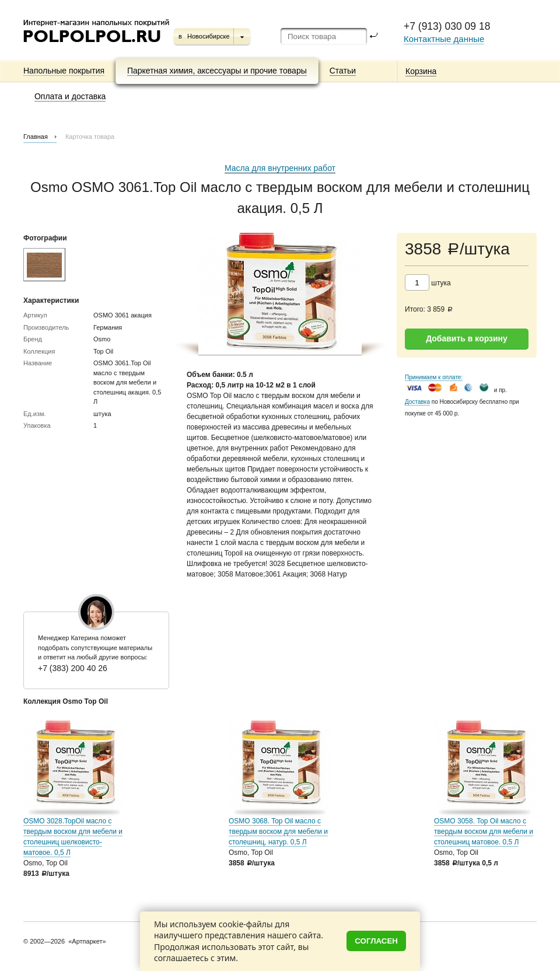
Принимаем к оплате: (434, 377)
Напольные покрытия (64, 71)
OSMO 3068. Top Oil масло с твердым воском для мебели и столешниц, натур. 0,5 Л (278, 832)
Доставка (417, 402)
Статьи (343, 71)
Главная (36, 137)
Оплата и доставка (70, 96)
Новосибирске (209, 36)
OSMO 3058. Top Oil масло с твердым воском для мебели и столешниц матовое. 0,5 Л (484, 832)
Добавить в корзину (467, 338)
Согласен (376, 941)
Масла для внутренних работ (280, 168)
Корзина (421, 71)
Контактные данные (444, 39)
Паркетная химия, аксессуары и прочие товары (217, 71)
